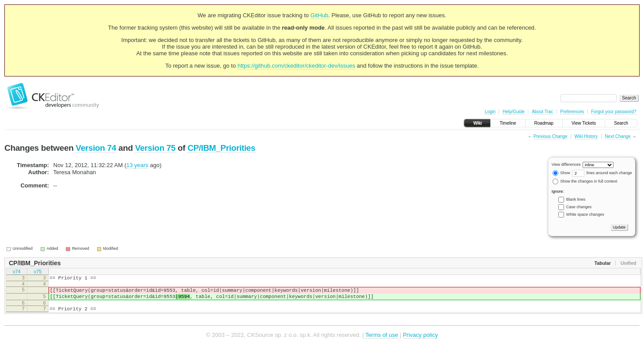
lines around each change (602, 173)
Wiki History (586, 136)
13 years (137, 165)
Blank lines (576, 199)
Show (561, 173)
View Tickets (584, 123)
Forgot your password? (614, 112)
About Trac (542, 112)
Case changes (579, 207)
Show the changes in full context (585, 181)
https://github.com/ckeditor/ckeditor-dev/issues (297, 66)
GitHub (319, 15)
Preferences (572, 112)
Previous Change (551, 136)
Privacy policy (420, 342)
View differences (566, 164)
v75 (38, 272)
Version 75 (155, 148)
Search (621, 123)
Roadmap (544, 123)
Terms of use (382, 342)
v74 (17, 272)
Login (490, 112)
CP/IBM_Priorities (221, 148)
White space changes (585, 214)
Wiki (477, 123)
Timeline (508, 123)
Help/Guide (514, 112)
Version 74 (96, 148)
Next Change (617, 136)
